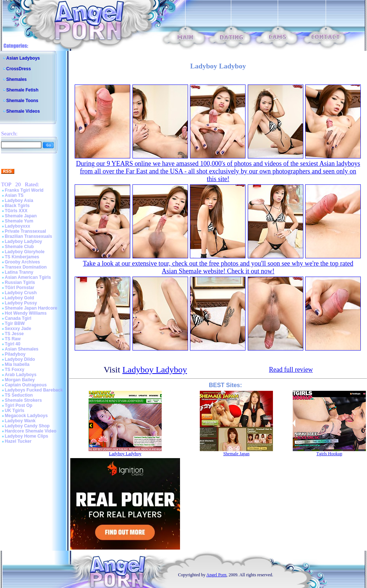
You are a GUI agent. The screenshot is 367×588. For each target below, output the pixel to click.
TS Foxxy (14, 370)
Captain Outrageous (26, 385)
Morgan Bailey (20, 380)
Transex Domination (26, 267)
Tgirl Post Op (18, 405)
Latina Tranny (19, 272)
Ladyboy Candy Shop (27, 426)
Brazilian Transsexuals (28, 236)
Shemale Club (19, 247)
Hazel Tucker (18, 441)
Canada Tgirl (18, 318)
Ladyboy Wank (20, 421)
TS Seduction (19, 395)
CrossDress (18, 69)
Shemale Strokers (23, 400)
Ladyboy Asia (19, 201)
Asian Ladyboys (23, 58)
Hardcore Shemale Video (31, 431)
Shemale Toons (22, 101)
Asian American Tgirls (28, 277)
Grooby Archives (22, 262)
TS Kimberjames (22, 257)
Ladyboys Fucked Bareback (34, 390)
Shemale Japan (21, 216)
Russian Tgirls (20, 282)
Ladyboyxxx (17, 226)
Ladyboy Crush (21, 293)
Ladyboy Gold (19, 298)
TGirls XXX (16, 211)
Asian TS (14, 195)
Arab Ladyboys (21, 375)
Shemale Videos (23, 111)
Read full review (291, 370)
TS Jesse (14, 334)
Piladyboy (15, 354)
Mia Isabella (17, 364)
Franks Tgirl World (24, 190)
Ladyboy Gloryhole (25, 252)
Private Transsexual (25, 231)
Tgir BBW (15, 323)
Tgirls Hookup (329, 454)
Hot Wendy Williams (26, 313)
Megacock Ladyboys (26, 416)
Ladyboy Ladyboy (23, 241)
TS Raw (13, 339)
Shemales (16, 79)
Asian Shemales (22, 349)
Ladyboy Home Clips (27, 436)
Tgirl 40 (13, 344)
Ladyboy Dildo (20, 359)
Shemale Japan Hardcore (31, 308)
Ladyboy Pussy (21, 303)
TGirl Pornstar (20, 288)
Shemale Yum (19, 221)
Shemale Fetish (22, 90)
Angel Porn (216, 575)
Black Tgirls (17, 206)
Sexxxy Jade (18, 329)
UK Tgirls (14, 411)
